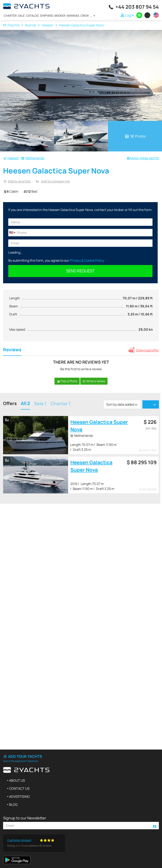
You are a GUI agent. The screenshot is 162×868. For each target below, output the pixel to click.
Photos (135, 136)
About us (17, 780)
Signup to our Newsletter (25, 818)
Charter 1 (61, 404)
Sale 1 (40, 404)
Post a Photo (67, 381)
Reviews (12, 350)
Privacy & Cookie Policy (87, 260)
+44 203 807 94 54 (137, 7)
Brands (31, 25)
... (93, 16)
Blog (13, 805)
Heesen (47, 25)
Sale (21, 16)
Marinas (73, 16)
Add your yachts (23, 756)
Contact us (19, 788)
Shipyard (47, 16)
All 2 (25, 404)
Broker (60, 16)
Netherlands (35, 158)
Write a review (94, 381)
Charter (10, 16)
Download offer (147, 350)
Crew (85, 16)
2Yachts (11, 25)
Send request (80, 271)
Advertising (19, 797)
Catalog (32, 16)
